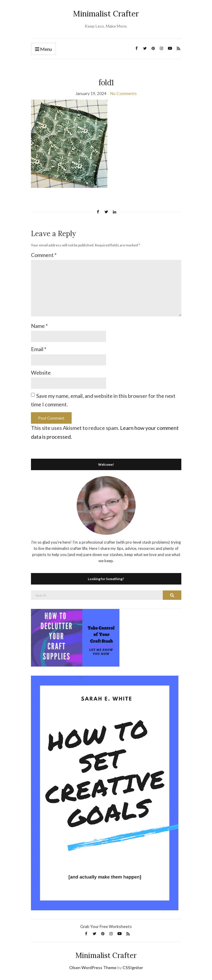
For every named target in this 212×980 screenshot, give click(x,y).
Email (39, 349)
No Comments (124, 93)
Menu (43, 49)
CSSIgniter (133, 968)
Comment (44, 255)
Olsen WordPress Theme (93, 968)
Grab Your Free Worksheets (106, 926)
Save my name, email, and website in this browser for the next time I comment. (103, 400)
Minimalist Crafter (106, 14)
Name (39, 326)
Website (41, 373)
